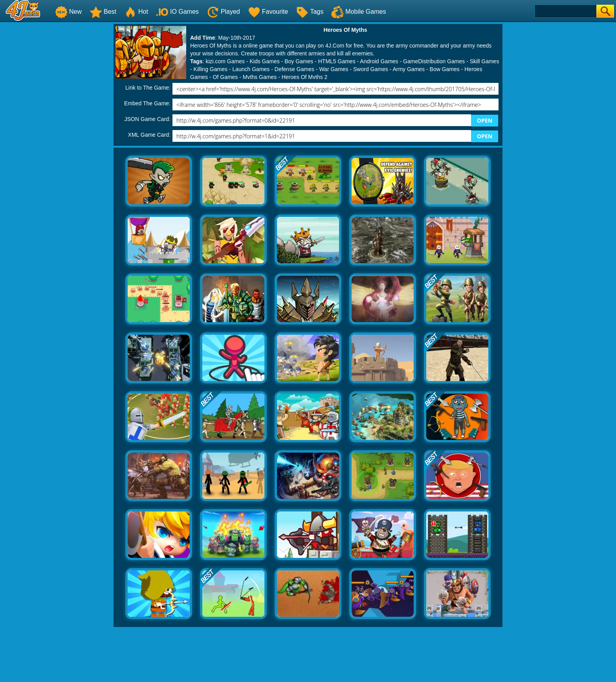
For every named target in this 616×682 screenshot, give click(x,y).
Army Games (409, 69)
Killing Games (211, 69)
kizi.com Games (225, 61)
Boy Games (299, 61)
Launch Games (251, 69)
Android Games (379, 61)
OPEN (485, 120)
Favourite (268, 12)
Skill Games (485, 61)
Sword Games (371, 69)
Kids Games (264, 61)
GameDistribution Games (434, 61)
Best (103, 12)
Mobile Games (358, 12)
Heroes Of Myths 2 (305, 77)
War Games (334, 69)
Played (223, 12)
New (68, 12)
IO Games (177, 12)
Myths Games (260, 77)
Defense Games (294, 69)
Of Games (225, 77)
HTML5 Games (337, 61)
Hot (136, 12)
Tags (310, 12)
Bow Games (445, 69)
